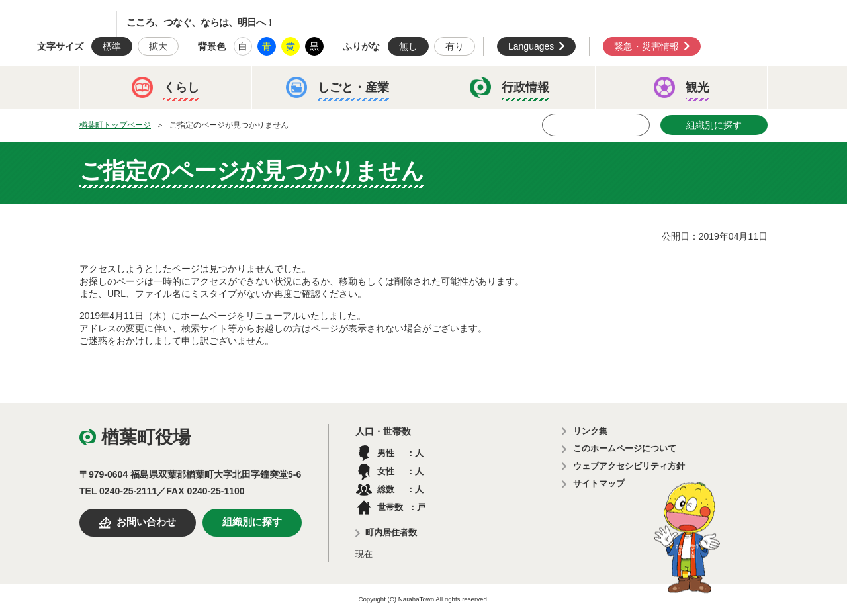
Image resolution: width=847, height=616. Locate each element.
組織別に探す (714, 125)
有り (455, 46)
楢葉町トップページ (115, 125)
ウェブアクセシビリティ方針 (629, 466)
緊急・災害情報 (646, 46)
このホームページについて (625, 448)
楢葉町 (69, 24)
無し (408, 46)
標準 (112, 46)
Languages (531, 46)
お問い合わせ (146, 522)
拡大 (158, 46)
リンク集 (590, 431)
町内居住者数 (391, 532)
